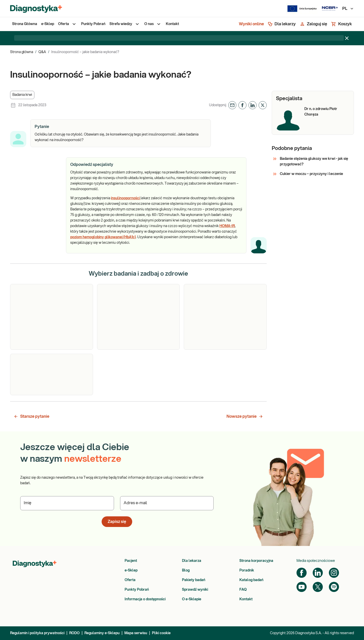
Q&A (42, 52)
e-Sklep (131, 570)
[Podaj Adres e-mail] (167, 503)
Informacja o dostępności (145, 599)
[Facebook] (302, 573)
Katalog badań (251, 580)
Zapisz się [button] (117, 522)
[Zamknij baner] (347, 38)
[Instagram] (334, 573)
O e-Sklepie (192, 599)
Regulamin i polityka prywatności (37, 633)
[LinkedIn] (318, 573)
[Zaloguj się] (313, 24)
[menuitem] (25, 24)
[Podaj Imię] (67, 503)
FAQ (243, 590)
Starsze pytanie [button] (31, 416)
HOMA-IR (227, 226)
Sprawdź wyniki (195, 590)
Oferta (130, 580)
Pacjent (131, 561)
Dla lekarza (192, 561)
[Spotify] (334, 587)
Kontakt (246, 599)
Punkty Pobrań (137, 590)
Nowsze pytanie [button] (245, 416)
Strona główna (22, 52)
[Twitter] (318, 587)
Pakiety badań (194, 580)
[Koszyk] (342, 24)
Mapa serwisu (136, 633)
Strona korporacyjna (256, 561)
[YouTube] (302, 587)
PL (348, 9)
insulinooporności (126, 198)
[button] (22, 95)
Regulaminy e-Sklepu (102, 633)
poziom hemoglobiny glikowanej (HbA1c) (103, 237)
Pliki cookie (161, 633)
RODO (74, 633)
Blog (186, 570)
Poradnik (247, 570)
